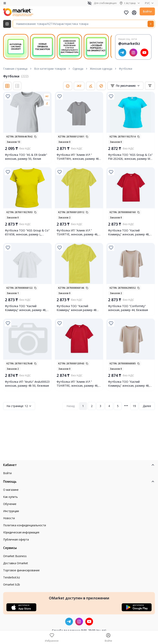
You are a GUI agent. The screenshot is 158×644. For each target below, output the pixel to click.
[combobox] (125, 86)
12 (19, 406)
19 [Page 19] (134, 406)
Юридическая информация (21, 532)
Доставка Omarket (16, 563)
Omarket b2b (12, 584)
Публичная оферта (16, 539)
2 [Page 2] (92, 406)
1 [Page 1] (83, 406)
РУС (150, 3)
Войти (147, 11)
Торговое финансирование (21, 570)
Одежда (78, 69)
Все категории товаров (50, 69)
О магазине (11, 490)
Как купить (10, 497)
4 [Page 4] (109, 406)
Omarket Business (15, 556)
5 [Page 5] (118, 406)
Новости (9, 518)
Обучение (10, 504)
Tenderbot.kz (12, 577)
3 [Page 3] (100, 406)
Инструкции (11, 511)
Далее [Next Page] (147, 406)
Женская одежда (101, 69)
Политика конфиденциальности (25, 525)
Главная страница (15, 69)
